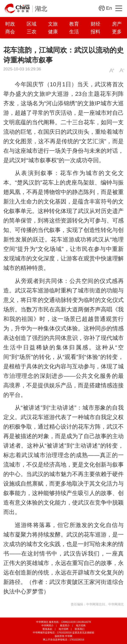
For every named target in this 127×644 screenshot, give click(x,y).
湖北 (41, 9)
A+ (112, 70)
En (109, 8)
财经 (95, 24)
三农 (32, 32)
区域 (32, 24)
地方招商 (81, 625)
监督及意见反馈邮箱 (83, 633)
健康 (53, 32)
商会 (10, 32)
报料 (95, 32)
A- (122, 70)
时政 (10, 24)
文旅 (53, 24)
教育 (74, 24)
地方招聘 (63, 629)
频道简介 (65, 625)
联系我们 (80, 629)
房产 (117, 24)
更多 (117, 32)
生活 (74, 32)
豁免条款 (47, 629)
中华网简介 (48, 625)
